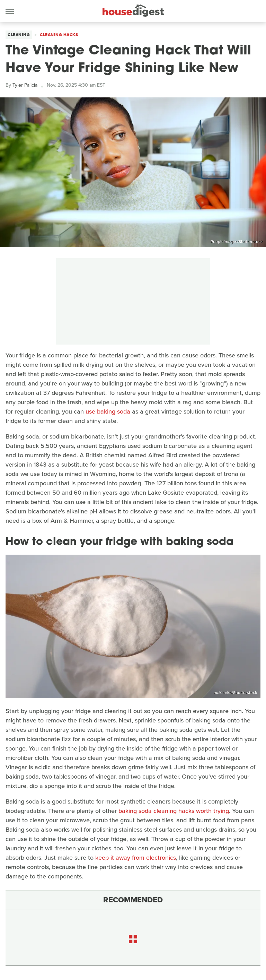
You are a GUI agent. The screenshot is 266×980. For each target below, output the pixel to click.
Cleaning (19, 35)
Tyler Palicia (25, 85)
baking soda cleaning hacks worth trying (174, 811)
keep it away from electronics (136, 858)
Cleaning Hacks (59, 35)
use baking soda (108, 411)
